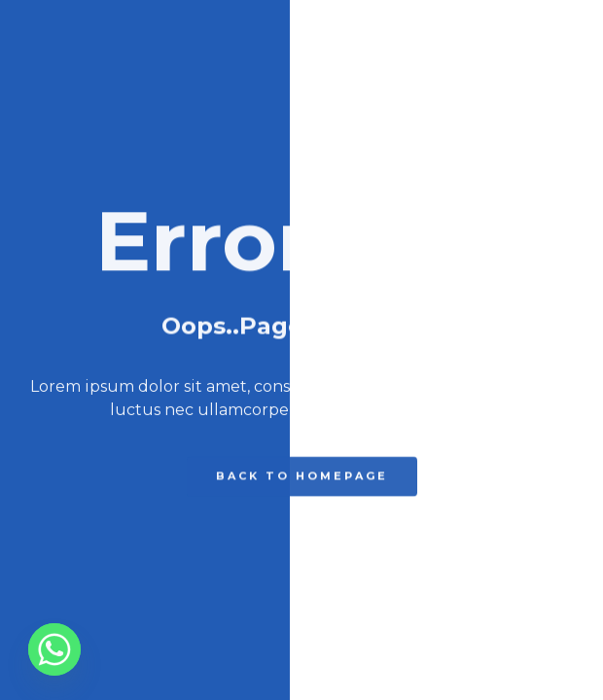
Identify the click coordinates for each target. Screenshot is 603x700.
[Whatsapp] (54, 649)
